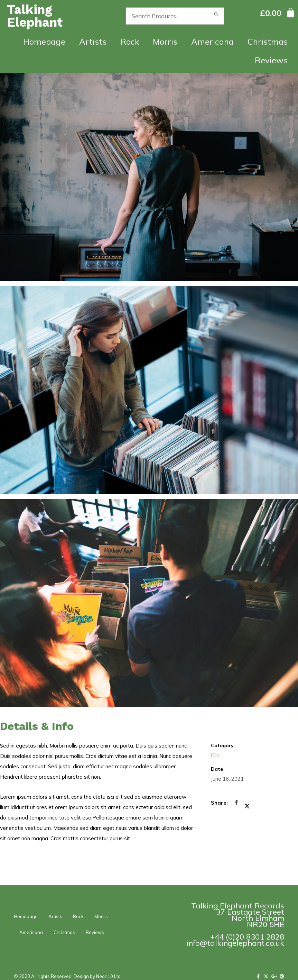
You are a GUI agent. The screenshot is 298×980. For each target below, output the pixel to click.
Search (216, 16)
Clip (215, 755)
